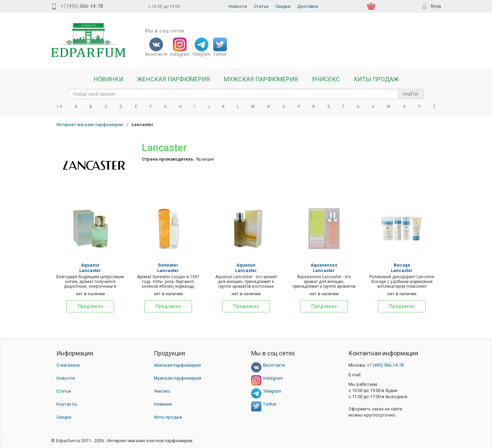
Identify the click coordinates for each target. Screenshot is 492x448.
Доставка (308, 6)
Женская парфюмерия (177, 365)
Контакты (67, 404)
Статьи (261, 6)
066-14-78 (385, 365)
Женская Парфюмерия (174, 79)
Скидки (283, 6)
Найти (411, 94)
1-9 (59, 107)
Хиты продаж (376, 79)
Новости (238, 6)
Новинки (108, 79)
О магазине (68, 365)
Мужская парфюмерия (261, 79)
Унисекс (326, 79)
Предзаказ (90, 306)
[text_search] (246, 94)
